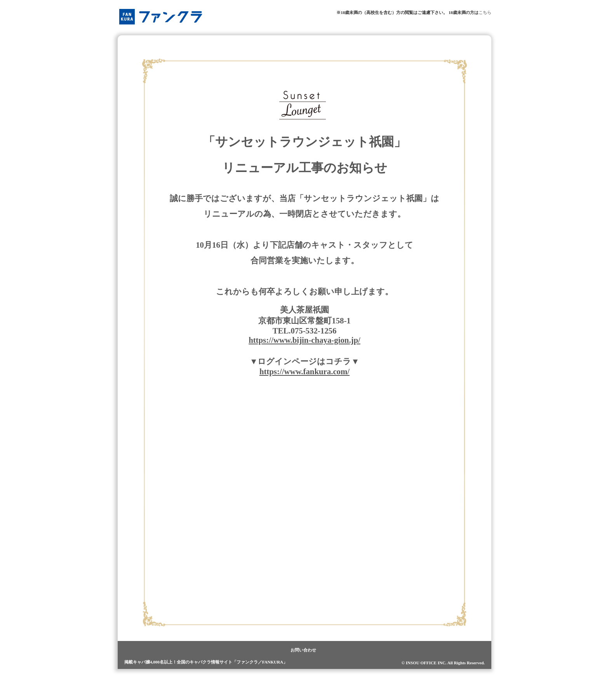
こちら (485, 12)
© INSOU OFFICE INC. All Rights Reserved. (443, 663)
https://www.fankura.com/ (304, 371)
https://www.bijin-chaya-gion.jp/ (304, 340)
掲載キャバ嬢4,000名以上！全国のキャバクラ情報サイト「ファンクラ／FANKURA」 (206, 662)
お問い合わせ (303, 650)
